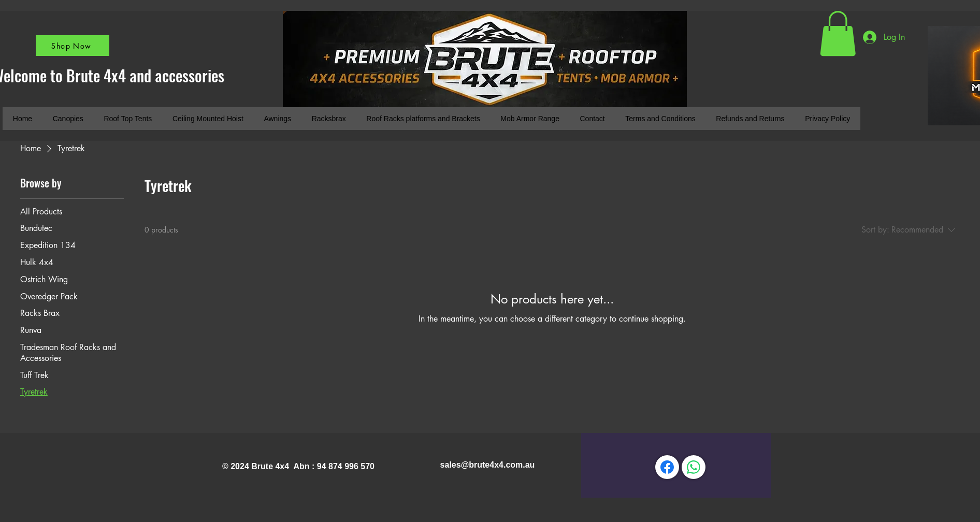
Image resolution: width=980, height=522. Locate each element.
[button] (838, 33)
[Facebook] (667, 467)
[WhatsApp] (694, 467)
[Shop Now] (73, 46)
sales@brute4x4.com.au (488, 465)
